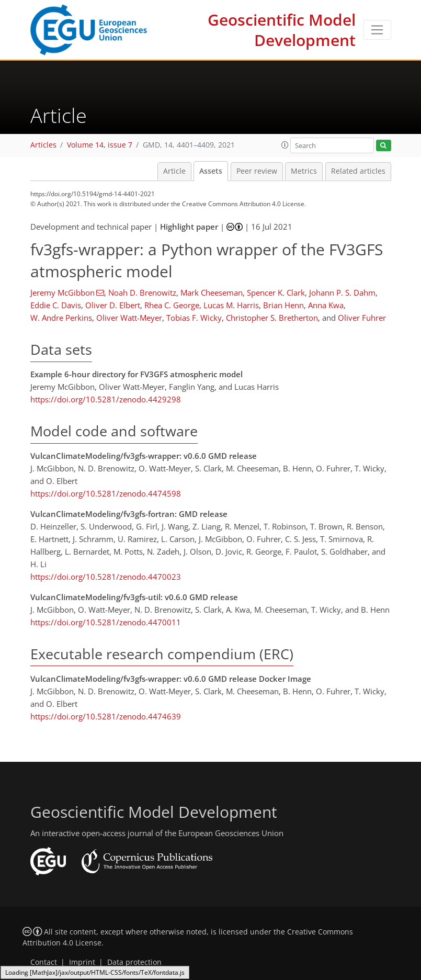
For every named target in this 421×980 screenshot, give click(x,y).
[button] (285, 145)
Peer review (257, 171)
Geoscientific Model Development (282, 30)
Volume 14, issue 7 (100, 145)
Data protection (134, 962)
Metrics (304, 171)
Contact (44, 962)
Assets (211, 171)
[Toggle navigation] (377, 30)
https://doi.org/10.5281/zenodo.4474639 (106, 716)
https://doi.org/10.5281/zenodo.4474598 (106, 493)
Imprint (82, 962)
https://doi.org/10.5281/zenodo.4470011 (106, 622)
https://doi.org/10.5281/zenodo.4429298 (106, 399)
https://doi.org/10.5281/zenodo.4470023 (106, 577)
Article (174, 171)
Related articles (358, 171)
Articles (43, 145)
